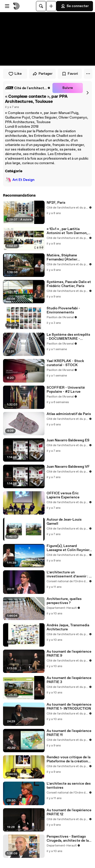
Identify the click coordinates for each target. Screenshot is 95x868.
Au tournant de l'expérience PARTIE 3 (69, 680)
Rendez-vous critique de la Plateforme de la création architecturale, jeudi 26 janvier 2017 (69, 759)
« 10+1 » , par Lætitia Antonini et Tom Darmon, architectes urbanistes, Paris (67, 231)
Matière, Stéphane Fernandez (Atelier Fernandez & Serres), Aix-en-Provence (67, 257)
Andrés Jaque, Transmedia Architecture (68, 627)
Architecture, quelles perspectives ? (64, 601)
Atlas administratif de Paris (69, 414)
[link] (28, 88)
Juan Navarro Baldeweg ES (68, 440)
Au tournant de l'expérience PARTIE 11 (69, 733)
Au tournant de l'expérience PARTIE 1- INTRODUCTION (69, 707)
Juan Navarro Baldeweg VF (68, 467)
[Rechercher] (41, 6)
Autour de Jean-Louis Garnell (64, 522)
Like (15, 74)
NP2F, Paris (56, 203)
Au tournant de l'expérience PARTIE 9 (69, 654)
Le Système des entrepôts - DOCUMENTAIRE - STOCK (68, 337)
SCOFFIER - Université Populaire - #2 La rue (66, 390)
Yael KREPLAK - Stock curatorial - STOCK (65, 363)
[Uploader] (51, 6)
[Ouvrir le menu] (7, 6)
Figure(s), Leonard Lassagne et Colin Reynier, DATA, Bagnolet (68, 548)
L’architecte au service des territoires (69, 786)
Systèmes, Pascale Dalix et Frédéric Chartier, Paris (69, 284)
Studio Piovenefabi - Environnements (63, 310)
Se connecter (75, 6)
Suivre (68, 88)
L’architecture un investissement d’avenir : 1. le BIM (69, 574)
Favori (70, 74)
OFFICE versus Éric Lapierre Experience (63, 495)
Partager (42, 74)
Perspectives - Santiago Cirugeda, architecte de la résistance (68, 839)
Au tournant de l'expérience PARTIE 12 (69, 812)
